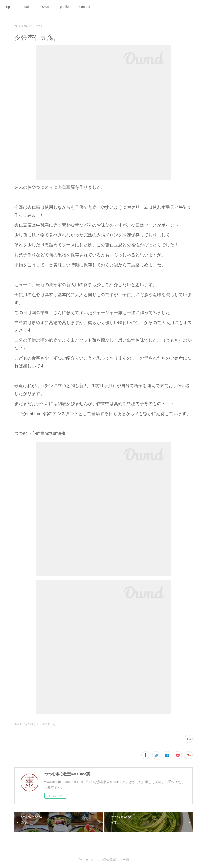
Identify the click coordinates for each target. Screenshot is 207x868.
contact (85, 7)
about (25, 7)
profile (64, 7)
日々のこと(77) (46, 724)
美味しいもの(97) (25, 724)
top (8, 7)
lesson (44, 7)
